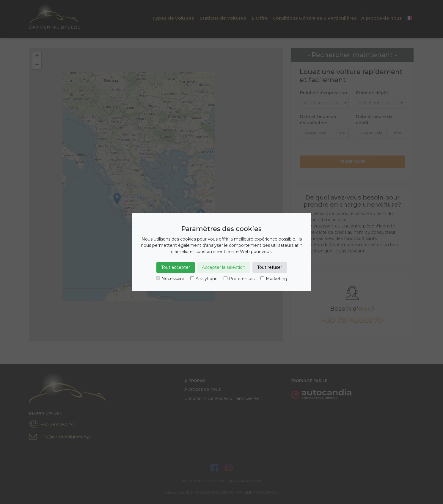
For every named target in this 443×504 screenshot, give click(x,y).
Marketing (274, 279)
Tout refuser (270, 267)
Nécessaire (170, 279)
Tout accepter (176, 267)
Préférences (239, 279)
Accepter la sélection (224, 267)
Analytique (204, 279)
